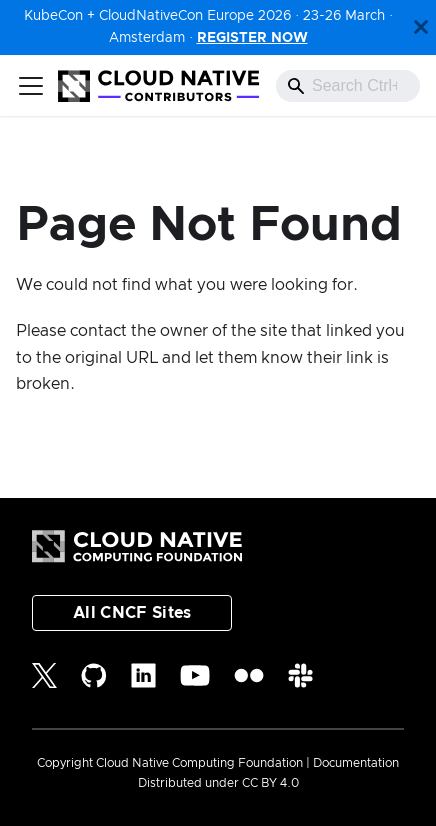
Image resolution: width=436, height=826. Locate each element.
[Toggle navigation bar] (31, 86)
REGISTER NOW (252, 38)
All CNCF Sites (132, 613)
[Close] (421, 27)
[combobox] (348, 86)
